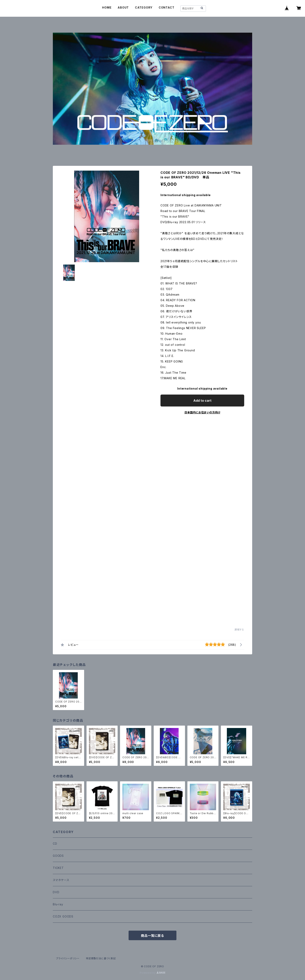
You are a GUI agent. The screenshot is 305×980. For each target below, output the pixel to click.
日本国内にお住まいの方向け (202, 412)
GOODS (58, 856)
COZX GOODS (63, 916)
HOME (107, 7)
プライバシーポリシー (68, 958)
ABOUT (123, 7)
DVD (56, 892)
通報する (239, 630)
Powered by (152, 973)
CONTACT (167, 7)
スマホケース (61, 880)
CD (55, 844)
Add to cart (202, 401)
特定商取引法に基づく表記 (101, 958)
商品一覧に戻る (152, 936)
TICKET (58, 868)
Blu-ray (58, 904)
